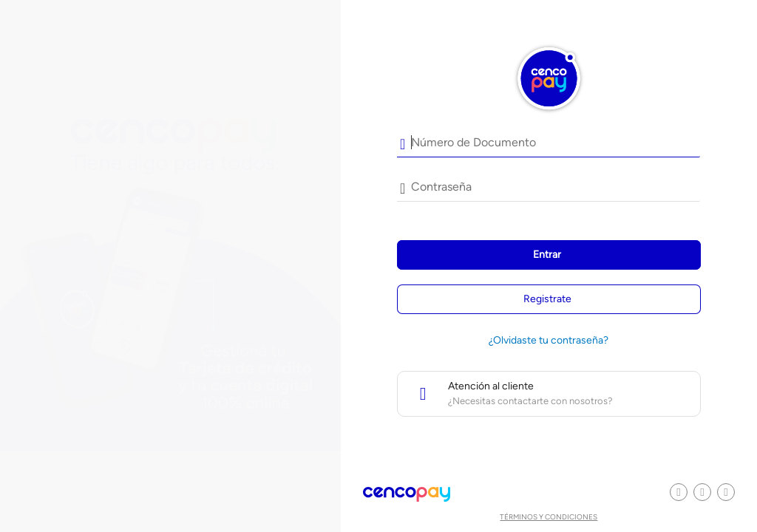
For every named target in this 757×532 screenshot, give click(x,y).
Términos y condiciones (549, 517)
